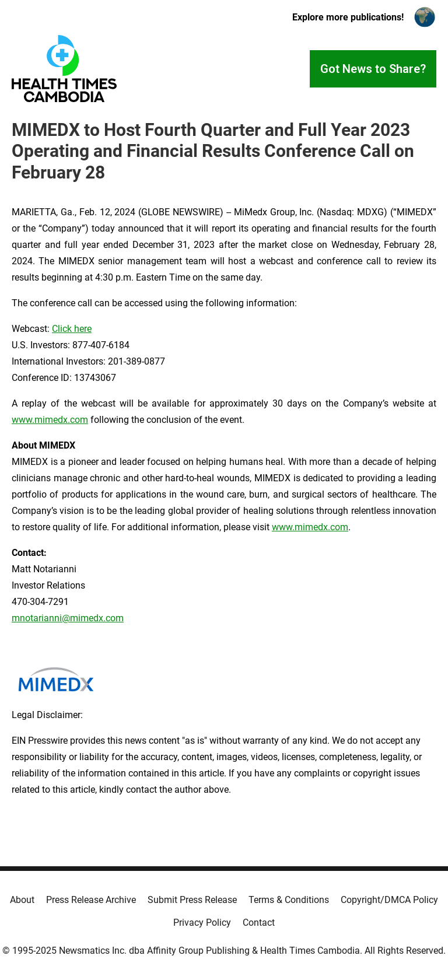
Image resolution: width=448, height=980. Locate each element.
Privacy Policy (202, 923)
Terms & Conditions (289, 900)
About (22, 900)
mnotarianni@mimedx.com (68, 618)
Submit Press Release (192, 900)
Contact (259, 923)
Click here (72, 329)
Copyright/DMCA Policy (389, 900)
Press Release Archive (91, 900)
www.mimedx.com (50, 420)
